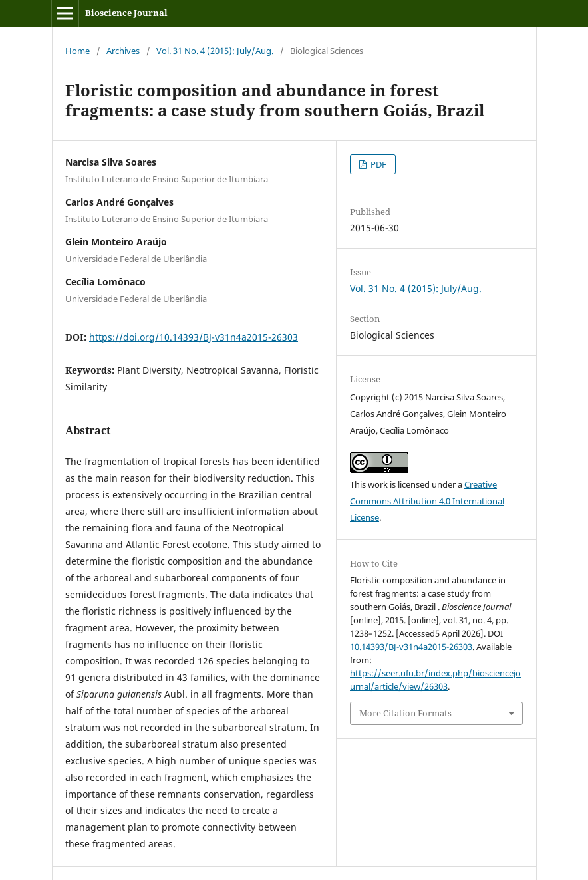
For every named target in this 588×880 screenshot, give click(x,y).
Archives (123, 51)
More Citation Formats (405, 713)
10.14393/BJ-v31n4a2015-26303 (411, 647)
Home (77, 51)
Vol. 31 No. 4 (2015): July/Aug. (215, 51)
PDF (377, 164)
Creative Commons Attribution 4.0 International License (427, 501)
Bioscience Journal (126, 13)
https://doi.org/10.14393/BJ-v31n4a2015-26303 (194, 337)
